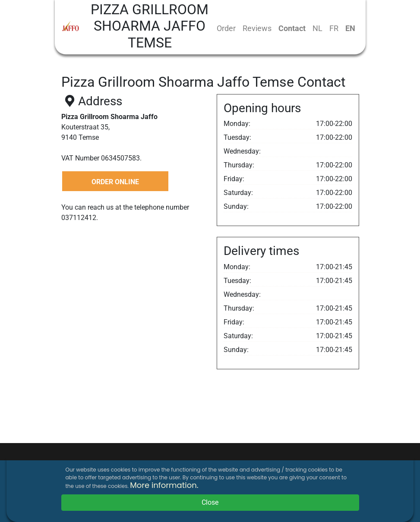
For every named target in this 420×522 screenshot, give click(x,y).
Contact (292, 28)
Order (226, 28)
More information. (164, 485)
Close (210, 502)
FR (334, 28)
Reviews (257, 28)
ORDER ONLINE (115, 182)
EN (350, 28)
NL (317, 28)
